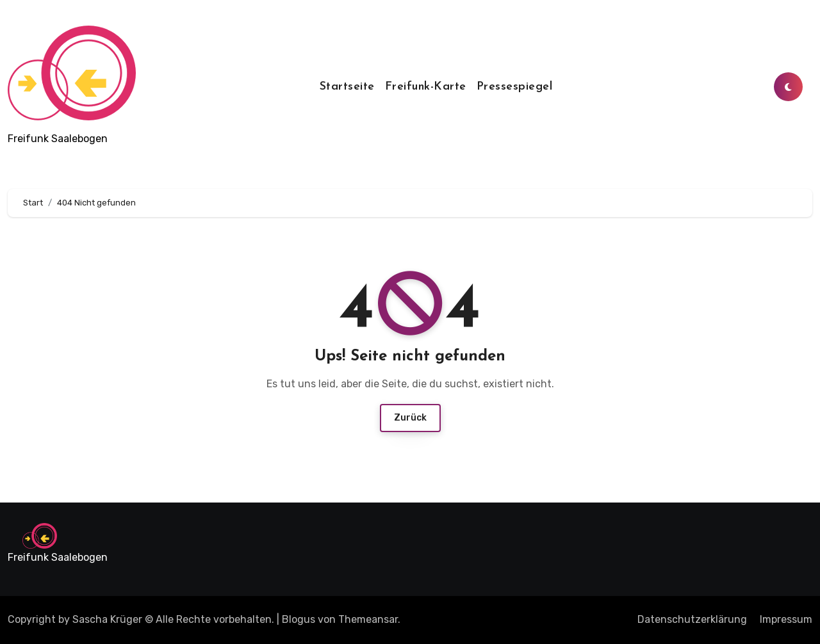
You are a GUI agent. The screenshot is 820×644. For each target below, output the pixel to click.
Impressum (786, 619)
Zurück (410, 418)
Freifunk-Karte (426, 87)
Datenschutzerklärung (692, 619)
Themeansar (368, 619)
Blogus (299, 619)
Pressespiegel (515, 87)
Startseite (347, 87)
